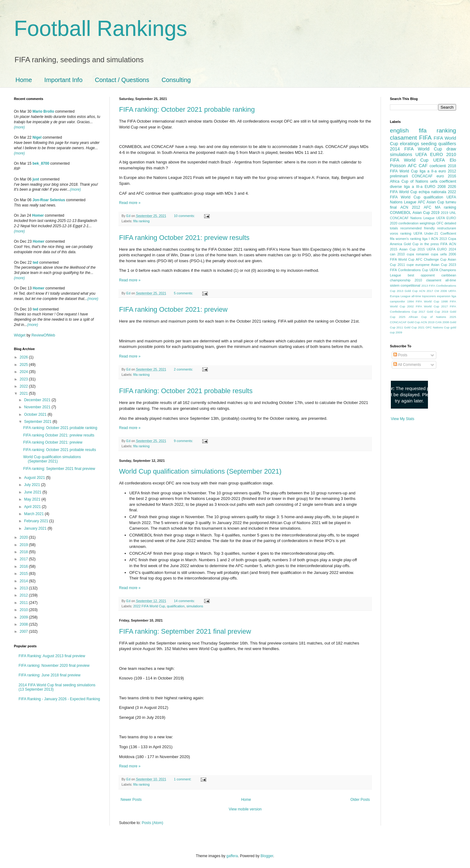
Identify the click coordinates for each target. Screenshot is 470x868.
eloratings (409, 144)
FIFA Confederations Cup (409, 270)
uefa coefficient (443, 181)
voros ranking (401, 233)
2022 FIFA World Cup (149, 606)
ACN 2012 (410, 207)
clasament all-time (441, 280)
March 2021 (34, 514)
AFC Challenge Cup (431, 259)
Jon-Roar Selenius (49, 200)
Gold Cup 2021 (414, 327)
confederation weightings (417, 223)
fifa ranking (141, 221)
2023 (24, 379)
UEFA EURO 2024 (441, 249)
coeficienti (438, 166)
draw (451, 149)
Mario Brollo (43, 111)
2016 (24, 566)
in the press (429, 244)
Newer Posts (131, 800)
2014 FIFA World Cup (416, 149)
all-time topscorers (424, 296)
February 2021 (37, 521)
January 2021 (36, 528)
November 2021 (38, 407)
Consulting (176, 80)
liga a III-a (413, 187)
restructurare (447, 228)
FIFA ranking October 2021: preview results (184, 238)
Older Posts (360, 800)
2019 (24, 545)
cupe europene (418, 265)
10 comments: (185, 216)
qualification (176, 606)
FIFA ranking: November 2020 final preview (54, 666)
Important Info (63, 80)
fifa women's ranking (406, 239)
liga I (426, 239)
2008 (24, 624)
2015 (24, 574)
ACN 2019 (428, 322)
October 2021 (36, 414)
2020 (24, 537)
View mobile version (245, 809)
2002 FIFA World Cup (423, 306)
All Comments (407, 365)
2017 (24, 559)
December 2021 (38, 400)
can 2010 (397, 254)
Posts (400, 355)
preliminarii (399, 176)
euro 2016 (446, 176)
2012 (24, 595)
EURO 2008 (435, 187)
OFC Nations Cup (437, 327)
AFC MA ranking (440, 207)
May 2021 (33, 499)
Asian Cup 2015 (412, 249)
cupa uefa (439, 254)
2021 (24, 393)
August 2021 (35, 478)
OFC (440, 223)
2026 (24, 357)
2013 (24, 588)
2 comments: (184, 369)
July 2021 (33, 485)
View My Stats (403, 419)
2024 (24, 372)
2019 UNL (448, 213)
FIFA (444, 244)
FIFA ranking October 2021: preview (173, 309)
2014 (24, 581)
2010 (24, 610)
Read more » (130, 203)
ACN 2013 (439, 239)
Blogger (267, 856)
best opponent (421, 275)
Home (24, 80)
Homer (38, 215)
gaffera (232, 856)
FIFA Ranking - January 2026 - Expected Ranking (59, 699)
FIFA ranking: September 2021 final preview (185, 631)
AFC (412, 166)
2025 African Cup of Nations (423, 317)
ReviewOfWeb (43, 335)
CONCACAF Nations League (412, 218)
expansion (444, 296)
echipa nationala (432, 192)
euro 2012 (447, 171)
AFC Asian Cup (431, 202)
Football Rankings (100, 28)
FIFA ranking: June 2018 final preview (49, 675)
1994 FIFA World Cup (423, 301)
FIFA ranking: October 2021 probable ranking (187, 109)
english (399, 130)
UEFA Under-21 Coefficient (435, 233)
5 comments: (184, 293)
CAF (423, 166)
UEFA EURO (429, 154)
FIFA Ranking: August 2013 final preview (52, 656)
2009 (24, 617)
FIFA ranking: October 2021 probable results (186, 391)
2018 (24, 552)
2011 (24, 603)
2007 (24, 631)
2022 (24, 386)
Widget (20, 335)
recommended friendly (418, 228)
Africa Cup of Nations (409, 181)
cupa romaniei (418, 254)
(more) (19, 127)
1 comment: (183, 779)
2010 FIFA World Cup (423, 157)
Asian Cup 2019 (426, 213)
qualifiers (447, 144)
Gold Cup (411, 244)
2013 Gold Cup (407, 291)
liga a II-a (428, 171)
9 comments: (184, 441)
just (36, 179)
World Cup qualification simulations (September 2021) (200, 471)
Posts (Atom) (152, 823)
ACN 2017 (426, 291)
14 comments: (185, 601)
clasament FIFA (411, 138)
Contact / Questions (122, 80)
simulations (195, 606)
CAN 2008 (442, 322)
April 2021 (33, 507)
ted (36, 263)
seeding (429, 144)
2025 (24, 365)
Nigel (37, 137)
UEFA (439, 160)
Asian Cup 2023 (444, 265)
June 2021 (33, 492)
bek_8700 (41, 163)
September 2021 (38, 422)
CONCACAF (422, 176)
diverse (396, 187)
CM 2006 (441, 291)
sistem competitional (405, 285)
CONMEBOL (401, 213)
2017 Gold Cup (429, 312)
